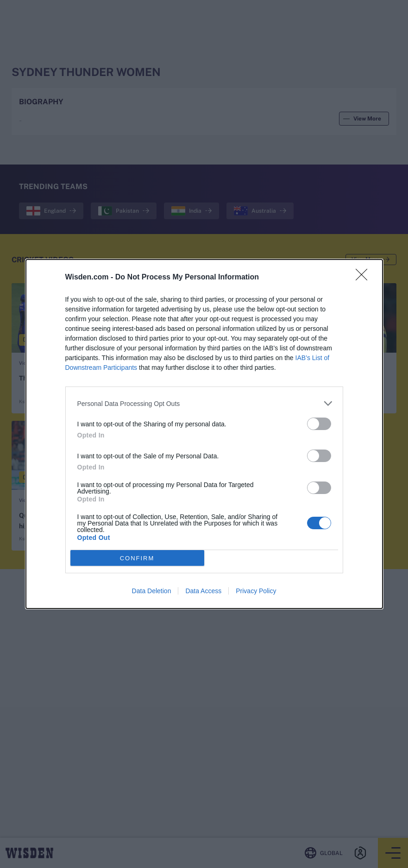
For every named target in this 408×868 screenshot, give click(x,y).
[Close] (364, 278)
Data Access (203, 591)
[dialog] (204, 434)
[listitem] (204, 403)
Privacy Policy (256, 591)
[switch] (319, 424)
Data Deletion (152, 591)
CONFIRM (137, 558)
